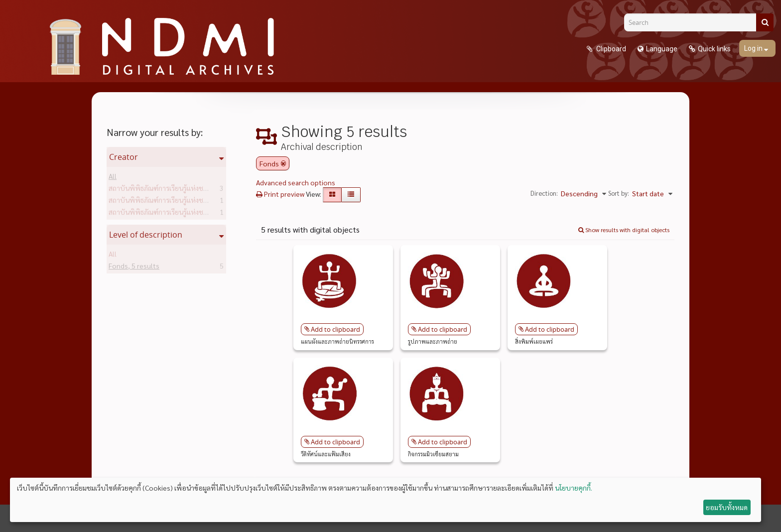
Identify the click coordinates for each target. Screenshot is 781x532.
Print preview (280, 194)
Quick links (714, 49)
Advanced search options (296, 182)
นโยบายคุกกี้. (574, 488)
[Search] (694, 22)
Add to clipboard (335, 329)
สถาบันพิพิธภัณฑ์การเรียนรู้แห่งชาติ (176, 190)
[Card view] (332, 195)
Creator (124, 157)
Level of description (146, 235)
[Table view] (351, 195)
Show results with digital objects (624, 230)
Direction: (544, 193)
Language (662, 49)
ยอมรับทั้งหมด (727, 507)
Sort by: (619, 193)
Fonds (134, 267)
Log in (754, 48)
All (113, 178)
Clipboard (610, 49)
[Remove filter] (283, 163)
